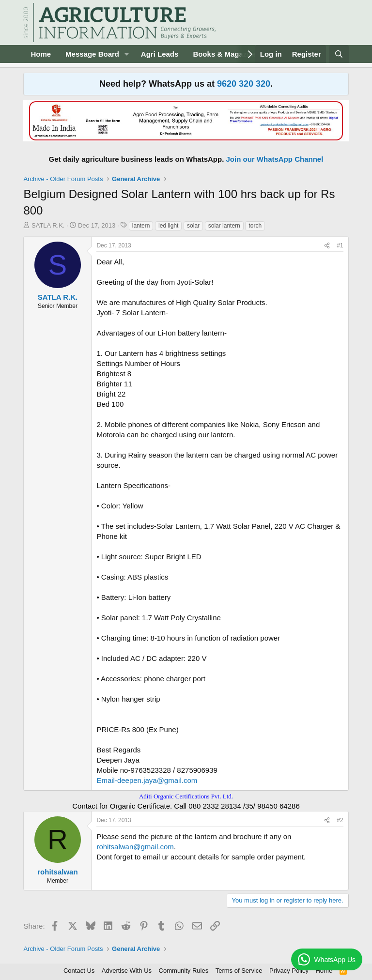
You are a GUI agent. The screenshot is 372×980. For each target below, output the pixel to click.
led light (168, 226)
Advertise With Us (127, 971)
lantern (141, 226)
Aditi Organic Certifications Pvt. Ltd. (186, 796)
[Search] (339, 54)
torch (255, 226)
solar (193, 226)
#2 (340, 820)
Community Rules (184, 971)
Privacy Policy (289, 971)
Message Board (92, 54)
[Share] (327, 246)
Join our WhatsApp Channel (275, 159)
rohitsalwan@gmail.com (135, 847)
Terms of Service (239, 971)
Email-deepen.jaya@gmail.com (147, 780)
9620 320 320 (244, 84)
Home (41, 54)
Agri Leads (160, 54)
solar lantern (224, 226)
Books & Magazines (227, 54)
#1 (340, 245)
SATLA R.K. (48, 225)
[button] (127, 54)
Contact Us (79, 971)
